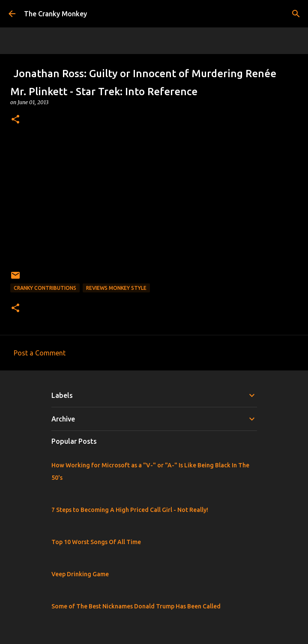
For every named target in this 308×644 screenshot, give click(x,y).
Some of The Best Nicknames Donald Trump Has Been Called (136, 606)
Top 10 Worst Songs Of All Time (96, 542)
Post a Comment (40, 353)
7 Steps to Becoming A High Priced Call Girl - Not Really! (130, 510)
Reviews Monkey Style (116, 288)
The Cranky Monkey (55, 14)
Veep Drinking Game (80, 574)
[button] (15, 120)
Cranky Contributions (45, 288)
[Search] (296, 14)
